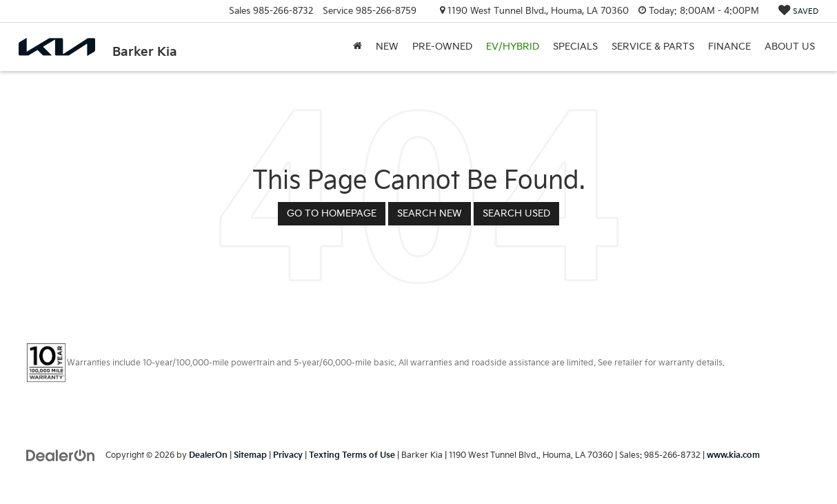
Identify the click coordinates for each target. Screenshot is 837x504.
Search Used (516, 213)
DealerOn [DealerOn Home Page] (208, 455)
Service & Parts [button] (653, 47)
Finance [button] (729, 47)
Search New (430, 213)
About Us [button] (790, 47)
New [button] (387, 47)
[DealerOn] (61, 455)
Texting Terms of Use (352, 455)
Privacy (288, 455)
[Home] (357, 47)
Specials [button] (575, 47)
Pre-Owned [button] (442, 47)
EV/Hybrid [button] (513, 47)
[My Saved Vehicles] (798, 11)
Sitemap (250, 455)
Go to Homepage (332, 213)
